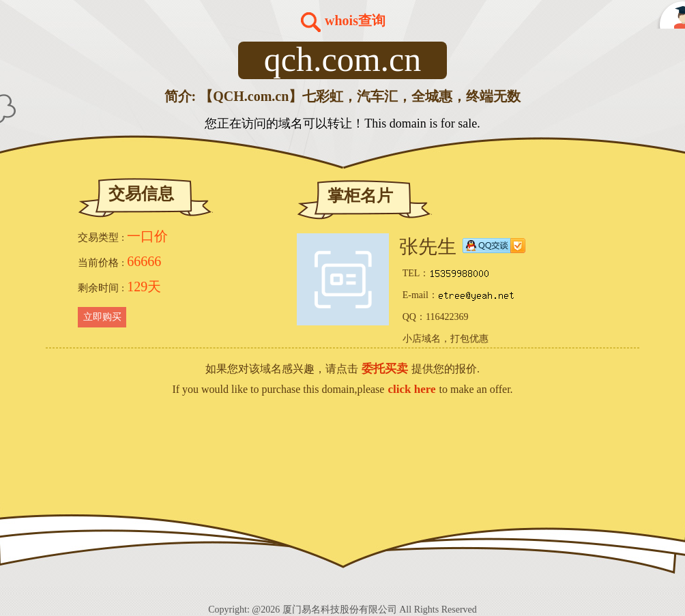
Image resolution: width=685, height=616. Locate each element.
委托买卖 (385, 369)
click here (411, 389)
